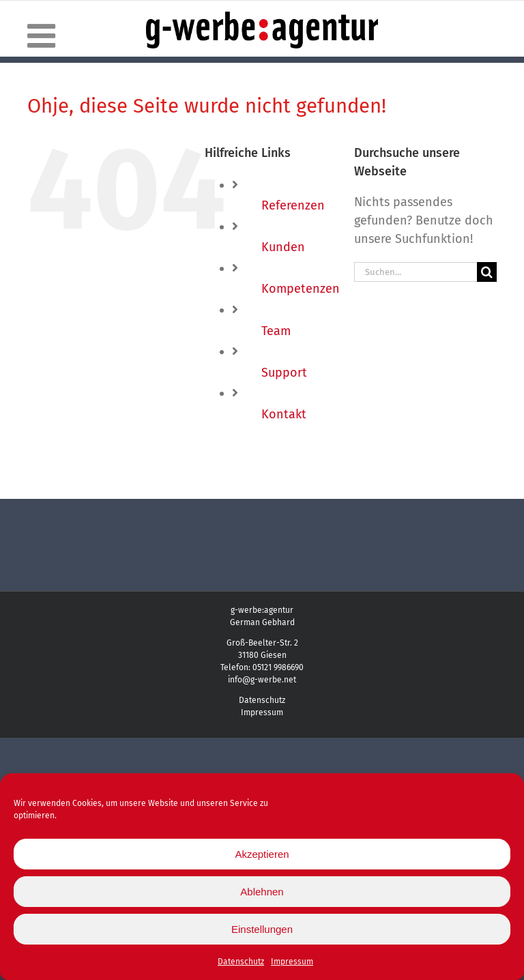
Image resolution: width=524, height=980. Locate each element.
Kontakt (284, 414)
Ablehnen (262, 892)
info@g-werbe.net (262, 680)
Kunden (283, 247)
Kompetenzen (301, 289)
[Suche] (487, 272)
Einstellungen (262, 930)
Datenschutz (241, 963)
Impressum (292, 963)
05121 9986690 (278, 667)
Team (276, 331)
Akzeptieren (262, 855)
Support (284, 373)
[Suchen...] (416, 272)
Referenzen (293, 205)
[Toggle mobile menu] (44, 35)
